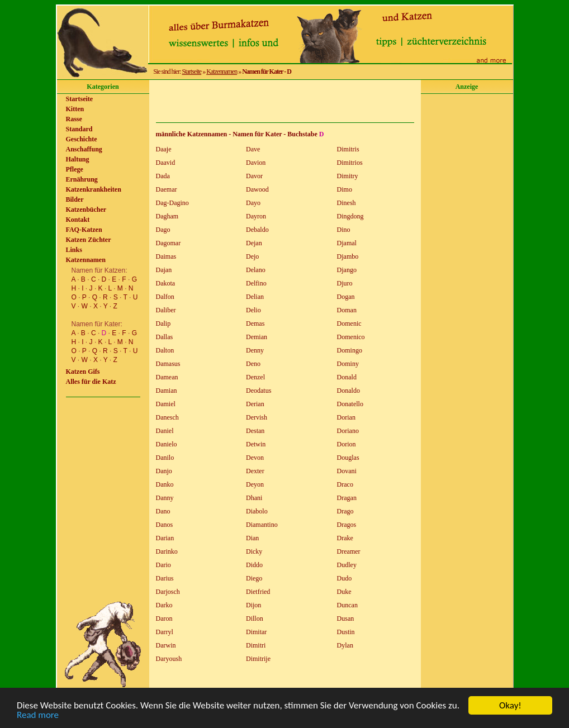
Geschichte (82, 139)
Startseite (192, 72)
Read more (38, 715)
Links (74, 250)
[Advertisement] (285, 101)
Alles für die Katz (91, 382)
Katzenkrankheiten (94, 189)
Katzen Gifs (83, 372)
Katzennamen (222, 72)
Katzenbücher (86, 210)
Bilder (75, 199)
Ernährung (82, 179)
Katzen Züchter (89, 240)
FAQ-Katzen (84, 230)
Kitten (75, 109)
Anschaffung (84, 149)
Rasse (74, 119)
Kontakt (78, 220)
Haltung (78, 159)
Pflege (75, 169)
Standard (79, 129)
